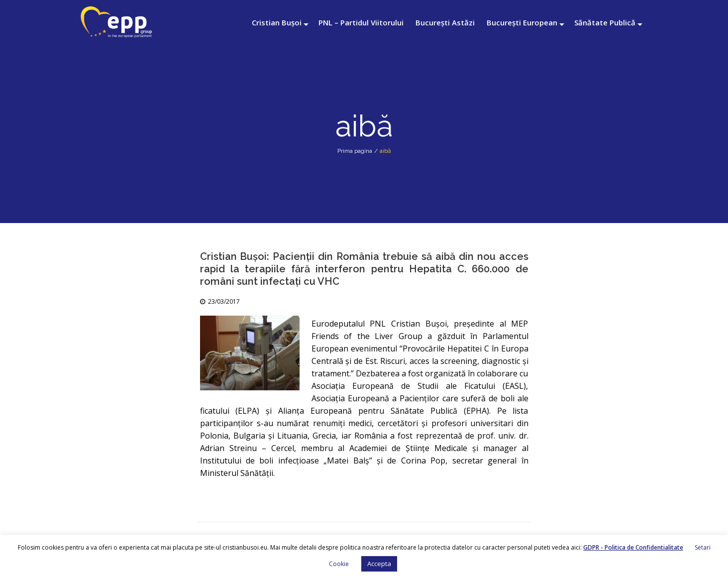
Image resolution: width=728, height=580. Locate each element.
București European (522, 22)
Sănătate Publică (605, 22)
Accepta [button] (379, 564)
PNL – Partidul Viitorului (361, 22)
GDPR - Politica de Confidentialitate (633, 547)
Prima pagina (355, 151)
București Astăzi (445, 22)
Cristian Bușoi (277, 22)
